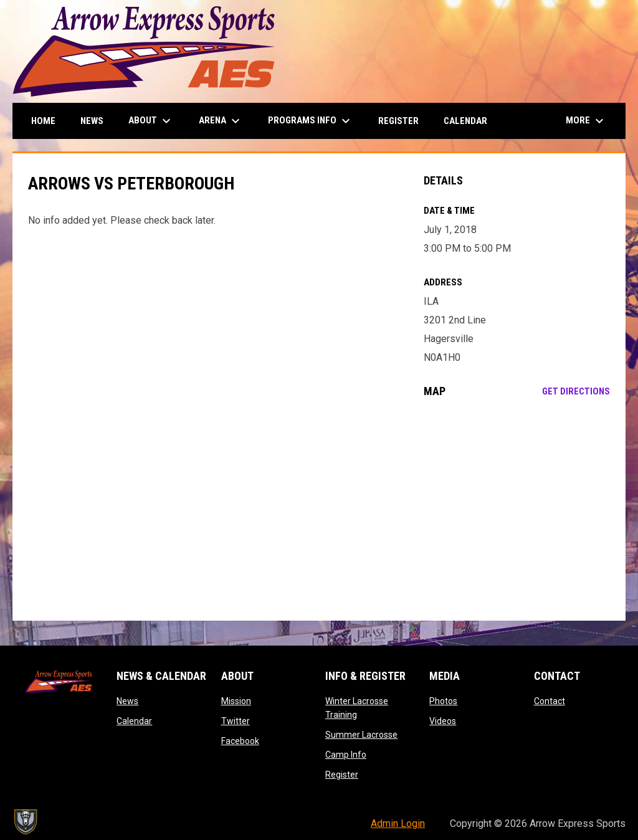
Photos (443, 701)
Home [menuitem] (43, 121)
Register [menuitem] (398, 121)
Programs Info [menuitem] (311, 121)
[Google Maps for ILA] (517, 509)
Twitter (236, 721)
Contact (550, 701)
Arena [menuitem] (221, 121)
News (127, 701)
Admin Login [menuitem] (398, 823)
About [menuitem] (151, 121)
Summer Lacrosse (361, 735)
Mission (236, 701)
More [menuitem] (586, 121)
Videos (443, 721)
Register (342, 775)
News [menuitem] (92, 121)
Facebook (240, 741)
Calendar (134, 721)
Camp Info (346, 755)
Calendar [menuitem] (465, 121)
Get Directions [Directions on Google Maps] (576, 391)
